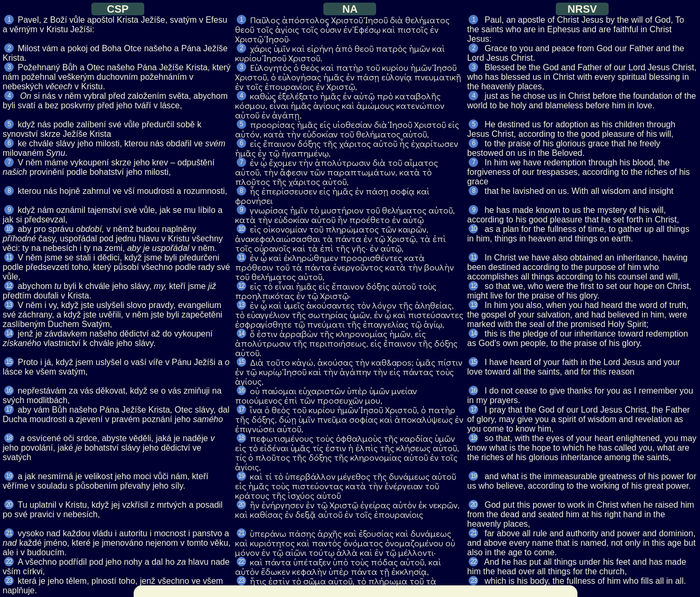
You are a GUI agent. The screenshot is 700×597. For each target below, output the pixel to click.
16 (9, 390)
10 (9, 229)
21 (9, 533)
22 (9, 562)
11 (9, 257)
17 (9, 409)
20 (9, 505)
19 (9, 476)
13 (9, 305)
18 (9, 438)
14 (9, 333)
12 (9, 286)
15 (9, 362)
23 (9, 581)
